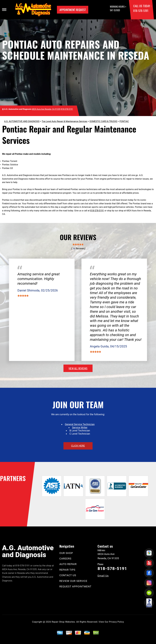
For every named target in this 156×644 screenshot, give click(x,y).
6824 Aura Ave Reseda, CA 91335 (46, 109)
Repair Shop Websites (63, 622)
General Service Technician (80, 424)
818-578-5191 (141, 11)
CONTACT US (68, 575)
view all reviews (78, 368)
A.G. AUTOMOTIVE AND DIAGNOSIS (22, 121)
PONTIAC (124, 121)
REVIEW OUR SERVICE (73, 581)
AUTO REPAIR (68, 564)
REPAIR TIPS (67, 570)
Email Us (103, 576)
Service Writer (80, 427)
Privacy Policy (116, 622)
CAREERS (65, 559)
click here (78, 446)
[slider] (78, 244)
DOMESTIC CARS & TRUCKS (103, 121)
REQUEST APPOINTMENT (75, 586)
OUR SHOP (66, 553)
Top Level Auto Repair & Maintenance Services (64, 121)
